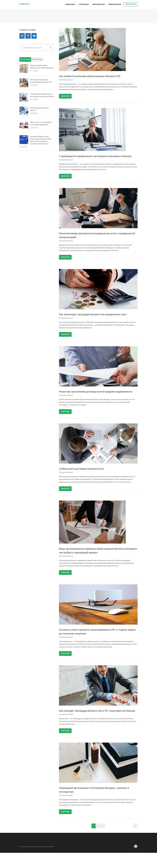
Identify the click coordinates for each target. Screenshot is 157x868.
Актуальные (25, 59)
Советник (24, 4)
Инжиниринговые (115, 4)
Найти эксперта (131, 4)
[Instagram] (22, 36)
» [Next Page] (135, 826)
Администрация (67, 80)
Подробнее (65, 96)
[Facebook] (28, 36)
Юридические (70, 4)
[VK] (34, 36)
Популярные (37, 59)
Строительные (84, 4)
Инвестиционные (99, 4)
